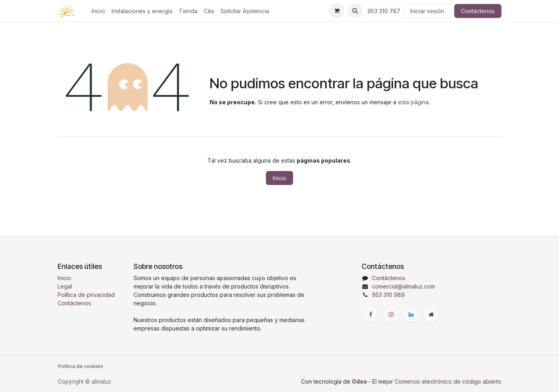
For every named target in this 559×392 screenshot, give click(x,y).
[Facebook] (371, 314)
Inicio (279, 178)
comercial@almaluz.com (403, 286)
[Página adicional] (431, 314)
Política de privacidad (86, 295)
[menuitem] (98, 11)
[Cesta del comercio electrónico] (337, 11)
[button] (355, 11)
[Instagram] (391, 314)
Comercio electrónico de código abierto (448, 381)
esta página (413, 102)
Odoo (360, 381)
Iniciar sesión (427, 11)
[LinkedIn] (411, 314)
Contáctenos (478, 11)
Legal (65, 286)
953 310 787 (384, 11)
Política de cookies (81, 366)
